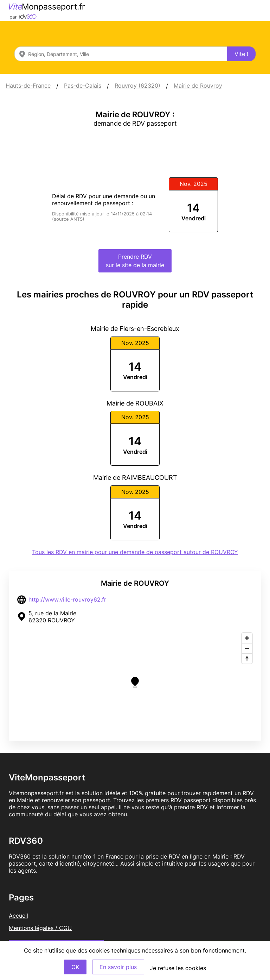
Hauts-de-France (28, 86)
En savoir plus (118, 967)
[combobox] (121, 54)
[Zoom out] (247, 648)
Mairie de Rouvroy (198, 86)
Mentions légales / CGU (40, 928)
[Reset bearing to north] (247, 658)
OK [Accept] (75, 967)
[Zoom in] (247, 638)
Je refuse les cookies (178, 968)
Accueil (18, 916)
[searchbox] (121, 54)
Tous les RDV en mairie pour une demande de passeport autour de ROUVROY (135, 552)
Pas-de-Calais (83, 86)
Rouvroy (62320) (137, 86)
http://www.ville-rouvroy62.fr (67, 599)
